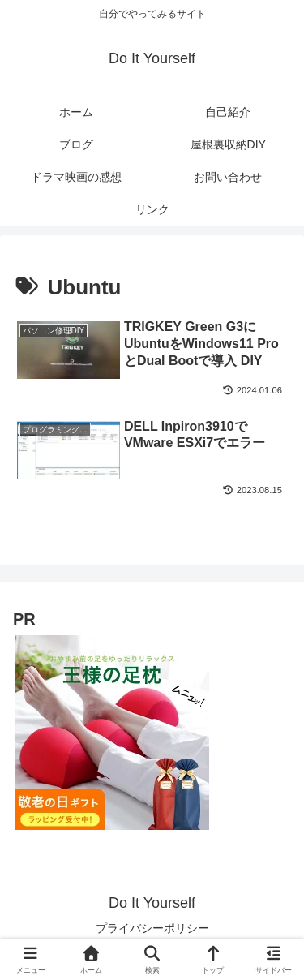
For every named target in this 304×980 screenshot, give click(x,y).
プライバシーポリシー (152, 928)
